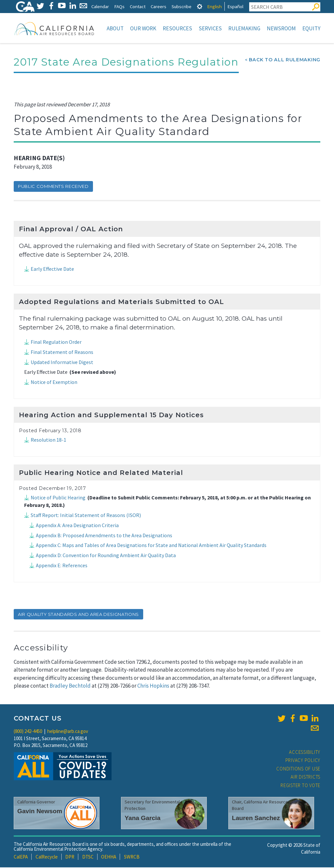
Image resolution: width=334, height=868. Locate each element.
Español (235, 6)
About (115, 28)
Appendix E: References (62, 566)
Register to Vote (300, 786)
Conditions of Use (298, 769)
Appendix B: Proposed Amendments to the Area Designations (104, 536)
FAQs (119, 6)
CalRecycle (47, 857)
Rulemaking (244, 28)
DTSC (88, 857)
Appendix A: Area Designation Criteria (77, 526)
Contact (138, 6)
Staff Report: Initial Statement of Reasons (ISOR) (86, 516)
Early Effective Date (52, 269)
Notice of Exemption (54, 383)
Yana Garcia (143, 819)
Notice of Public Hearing (58, 498)
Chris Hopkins (153, 686)
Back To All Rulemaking (285, 60)
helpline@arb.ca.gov (68, 732)
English (214, 6)
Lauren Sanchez (256, 819)
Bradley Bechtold (70, 686)
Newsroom (281, 28)
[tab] (200, 6)
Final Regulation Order (56, 343)
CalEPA (21, 857)
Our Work (143, 28)
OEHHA (109, 857)
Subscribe (182, 6)
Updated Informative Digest (62, 363)
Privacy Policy (303, 761)
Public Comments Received (53, 187)
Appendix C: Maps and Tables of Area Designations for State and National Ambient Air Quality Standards (151, 546)
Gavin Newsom (40, 812)
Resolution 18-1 (48, 440)
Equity (311, 28)
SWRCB (132, 857)
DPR (70, 857)
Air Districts (305, 777)
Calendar (100, 6)
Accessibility (305, 753)
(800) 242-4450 (28, 732)
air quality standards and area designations (78, 615)
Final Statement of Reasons (62, 353)
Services (210, 28)
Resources (177, 28)
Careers (159, 6)
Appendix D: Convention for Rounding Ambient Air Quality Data (106, 556)
